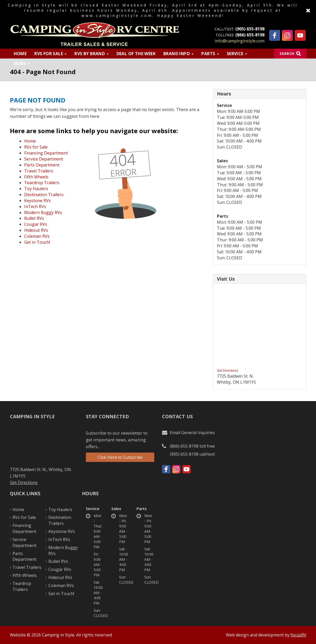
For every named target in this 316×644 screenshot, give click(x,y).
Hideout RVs (36, 230)
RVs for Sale (50, 54)
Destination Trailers (44, 195)
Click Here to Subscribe (120, 457)
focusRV (298, 635)
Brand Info (178, 54)
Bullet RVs (34, 218)
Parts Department (42, 165)
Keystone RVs (37, 201)
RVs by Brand (91, 54)
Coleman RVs (37, 236)
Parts (210, 54)
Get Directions (227, 371)
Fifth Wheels (36, 177)
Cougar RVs (36, 224)
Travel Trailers (39, 171)
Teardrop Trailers (42, 183)
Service (237, 54)
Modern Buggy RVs (43, 212)
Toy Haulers (36, 189)
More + (22, 63)
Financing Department (46, 153)
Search (287, 53)
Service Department (44, 159)
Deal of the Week (136, 54)
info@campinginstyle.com (240, 41)
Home (20, 54)
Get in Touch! (37, 242)
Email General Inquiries (192, 433)
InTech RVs (35, 207)
